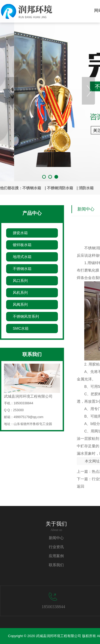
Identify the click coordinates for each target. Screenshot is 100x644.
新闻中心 (56, 538)
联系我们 (56, 565)
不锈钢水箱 (32, 188)
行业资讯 (56, 547)
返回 (81, 486)
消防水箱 (86, 188)
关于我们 (56, 524)
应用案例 (56, 556)
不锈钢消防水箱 (60, 188)
